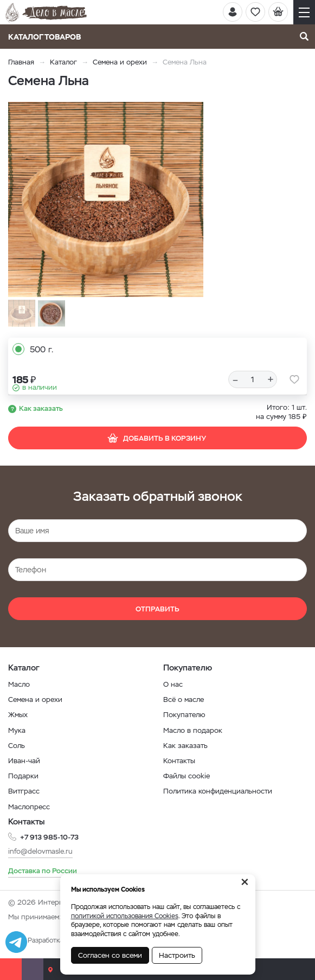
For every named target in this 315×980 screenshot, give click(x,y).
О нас (173, 684)
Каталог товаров (48, 37)
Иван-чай (24, 761)
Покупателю (184, 715)
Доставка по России (43, 871)
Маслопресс (29, 807)
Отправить (157, 609)
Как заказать (41, 408)
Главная (21, 62)
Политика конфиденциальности (218, 791)
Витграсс (24, 791)
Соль (17, 746)
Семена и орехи (120, 62)
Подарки (23, 776)
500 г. (41, 349)
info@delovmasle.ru (40, 851)
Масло (19, 684)
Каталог (63, 62)
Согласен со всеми (110, 955)
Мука (17, 730)
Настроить (177, 955)
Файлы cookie (187, 776)
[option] (106, 199)
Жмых (18, 715)
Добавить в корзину (156, 438)
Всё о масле (184, 699)
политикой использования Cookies (125, 916)
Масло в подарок (193, 730)
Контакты (179, 761)
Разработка (45, 940)
